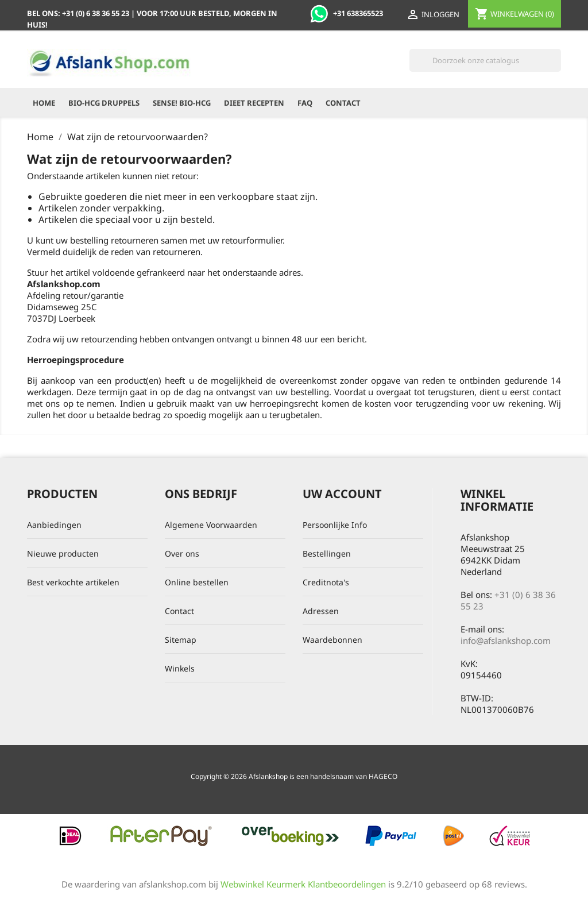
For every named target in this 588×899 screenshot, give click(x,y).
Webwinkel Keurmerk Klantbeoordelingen (303, 884)
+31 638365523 (347, 13)
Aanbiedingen (54, 525)
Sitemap (181, 640)
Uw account (342, 494)
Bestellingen (327, 553)
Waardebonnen (332, 640)
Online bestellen (197, 582)
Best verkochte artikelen (73, 582)
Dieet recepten (254, 103)
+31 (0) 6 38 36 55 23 (508, 600)
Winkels (180, 668)
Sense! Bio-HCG (182, 103)
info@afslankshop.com (506, 641)
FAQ (305, 103)
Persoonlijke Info (335, 525)
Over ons (182, 553)
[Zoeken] (485, 60)
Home (44, 103)
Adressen (321, 611)
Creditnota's (326, 582)
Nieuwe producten (63, 553)
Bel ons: (79, 13)
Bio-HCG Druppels (104, 103)
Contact (343, 103)
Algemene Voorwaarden (211, 525)
